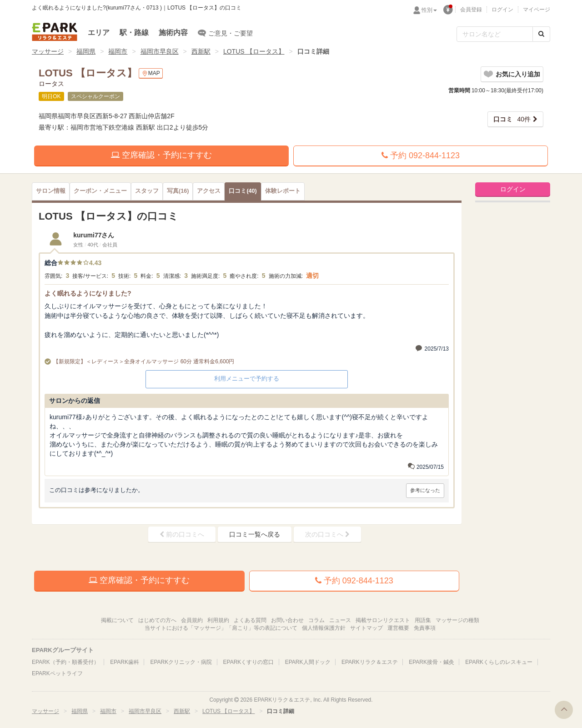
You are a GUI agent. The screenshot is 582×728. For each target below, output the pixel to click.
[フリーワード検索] (495, 34)
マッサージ (48, 51)
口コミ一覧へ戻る (255, 534)
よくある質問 (250, 620)
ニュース (340, 620)
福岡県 (86, 51)
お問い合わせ (287, 620)
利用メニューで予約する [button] (247, 379)
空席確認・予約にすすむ (161, 155)
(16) (178, 191)
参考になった (425, 490)
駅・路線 (134, 33)
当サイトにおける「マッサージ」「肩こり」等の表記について (221, 628)
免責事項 (425, 628)
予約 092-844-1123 (421, 156)
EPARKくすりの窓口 (249, 662)
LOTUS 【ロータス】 (254, 51)
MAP (151, 73)
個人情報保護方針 (324, 628)
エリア (99, 33)
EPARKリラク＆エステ (55, 32)
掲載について (117, 620)
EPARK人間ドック (308, 662)
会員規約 (192, 620)
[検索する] (541, 34)
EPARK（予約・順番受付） (65, 662)
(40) (243, 191)
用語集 (423, 620)
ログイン (502, 10)
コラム (316, 620)
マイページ (537, 10)
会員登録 (471, 10)
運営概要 (398, 628)
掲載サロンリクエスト (383, 620)
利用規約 (218, 620)
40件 (512, 119)
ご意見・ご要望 (225, 33)
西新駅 (201, 51)
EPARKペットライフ (57, 673)
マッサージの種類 (457, 620)
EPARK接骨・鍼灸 (431, 662)
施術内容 (173, 33)
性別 (429, 10)
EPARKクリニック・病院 (181, 662)
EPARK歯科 (125, 662)
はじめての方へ (157, 620)
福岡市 (118, 51)
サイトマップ (366, 628)
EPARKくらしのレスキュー (499, 662)
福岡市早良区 (160, 51)
